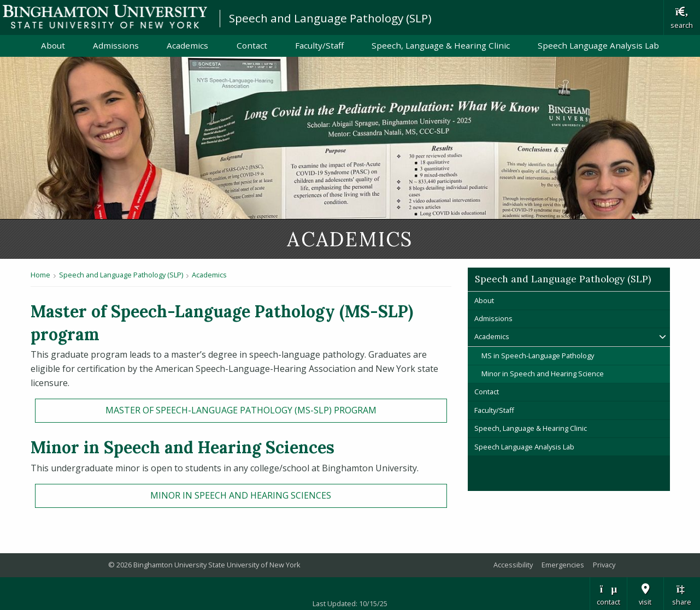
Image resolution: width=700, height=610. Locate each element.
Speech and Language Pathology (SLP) (330, 18)
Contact (252, 45)
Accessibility (513, 565)
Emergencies (563, 565)
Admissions (116, 45)
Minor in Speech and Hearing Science (543, 374)
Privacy (604, 565)
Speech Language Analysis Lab (598, 45)
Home (40, 275)
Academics (187, 45)
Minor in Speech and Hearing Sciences (241, 495)
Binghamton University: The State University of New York (105, 17)
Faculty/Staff (319, 45)
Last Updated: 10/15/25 (350, 603)
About (53, 45)
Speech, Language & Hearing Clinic (441, 45)
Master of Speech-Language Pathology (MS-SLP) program (241, 410)
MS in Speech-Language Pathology (538, 356)
